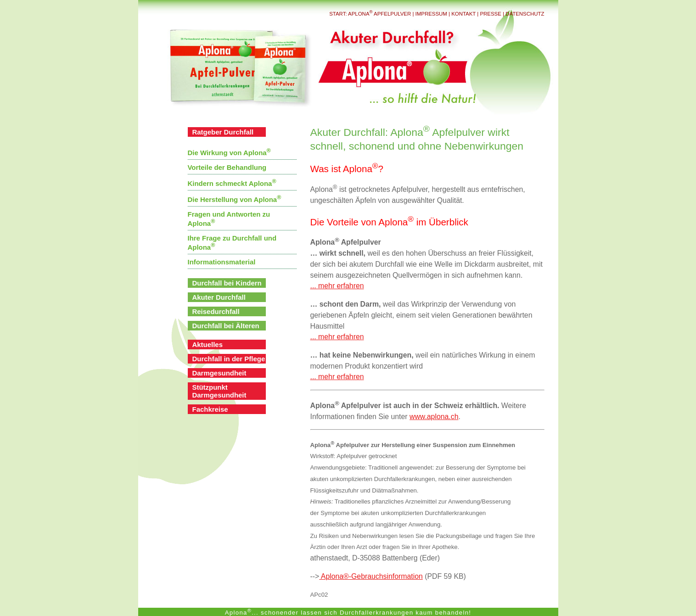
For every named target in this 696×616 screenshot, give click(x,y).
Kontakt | (466, 14)
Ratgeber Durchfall (223, 132)
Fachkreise (210, 409)
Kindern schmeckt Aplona (232, 183)
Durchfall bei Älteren (226, 326)
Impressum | (434, 14)
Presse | (492, 14)
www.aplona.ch (434, 417)
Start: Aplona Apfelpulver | (372, 14)
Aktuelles (208, 344)
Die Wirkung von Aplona (229, 153)
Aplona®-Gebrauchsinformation (371, 576)
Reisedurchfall (216, 311)
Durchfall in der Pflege (229, 359)
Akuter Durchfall (219, 297)
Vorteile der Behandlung (227, 167)
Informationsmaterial (222, 262)
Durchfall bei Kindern (227, 283)
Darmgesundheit (219, 373)
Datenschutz (525, 14)
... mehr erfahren (337, 286)
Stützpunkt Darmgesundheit (219, 391)
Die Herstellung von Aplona (235, 199)
